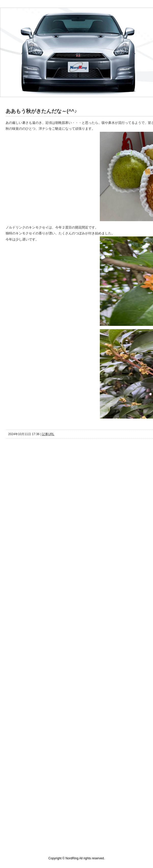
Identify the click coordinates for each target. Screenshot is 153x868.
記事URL (48, 434)
